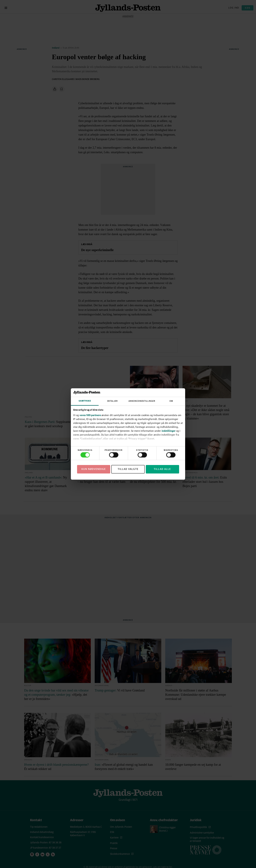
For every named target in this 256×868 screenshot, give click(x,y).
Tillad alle (162, 469)
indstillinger (169, 431)
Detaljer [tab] (112, 401)
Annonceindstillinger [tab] (142, 401)
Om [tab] (171, 401)
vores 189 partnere (90, 415)
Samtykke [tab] (85, 401)
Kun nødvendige (94, 469)
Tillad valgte (128, 469)
